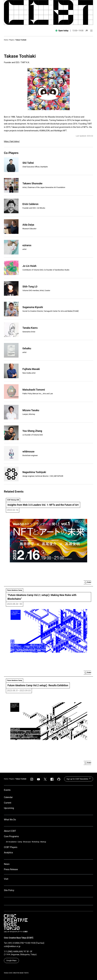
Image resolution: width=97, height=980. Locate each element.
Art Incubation (11, 842)
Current (8, 803)
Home (6, 40)
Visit (6, 879)
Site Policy (9, 890)
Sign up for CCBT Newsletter (79, 779)
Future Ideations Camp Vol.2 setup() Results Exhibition (38, 685)
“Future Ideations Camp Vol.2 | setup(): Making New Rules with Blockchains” (42, 597)
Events (7, 790)
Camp (20, 842)
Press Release (11, 869)
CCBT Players (11, 847)
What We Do (10, 820)
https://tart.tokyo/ (12, 141)
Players (12, 40)
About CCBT (10, 831)
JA (87, 30)
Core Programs (11, 836)
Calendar (8, 797)
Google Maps (11, 961)
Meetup (43, 842)
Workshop (36, 842)
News (7, 864)
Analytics (8, 853)
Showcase (27, 842)
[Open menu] (91, 31)
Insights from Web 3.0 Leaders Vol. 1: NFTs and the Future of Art (43, 505)
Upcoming (9, 808)
